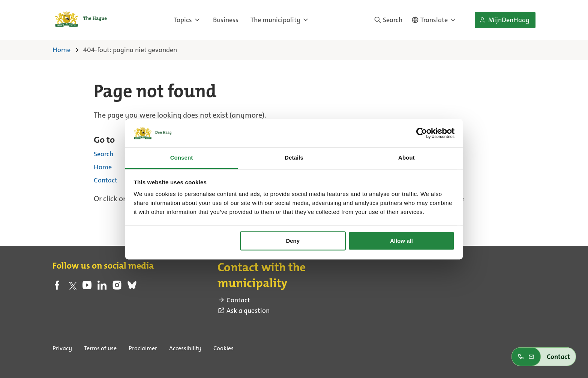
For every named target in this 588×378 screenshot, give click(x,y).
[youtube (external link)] (87, 287)
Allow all (401, 241)
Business (226, 20)
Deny (293, 241)
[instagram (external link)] (117, 287)
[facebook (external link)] (57, 287)
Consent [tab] (182, 158)
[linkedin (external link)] (102, 287)
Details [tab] (294, 158)
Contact (106, 180)
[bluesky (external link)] (132, 287)
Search (103, 154)
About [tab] (406, 158)
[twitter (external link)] (72, 287)
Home (103, 167)
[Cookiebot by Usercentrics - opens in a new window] (422, 133)
